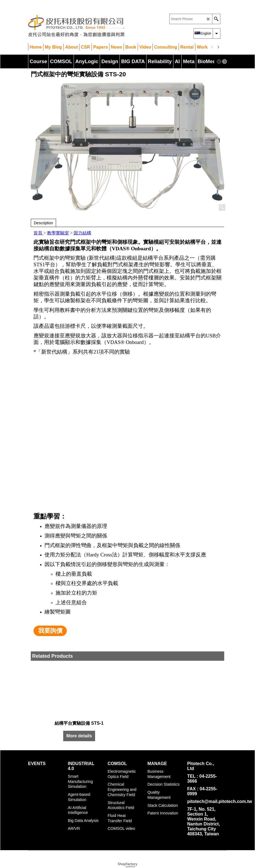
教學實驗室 (58, 233)
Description (43, 223)
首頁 (38, 233)
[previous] (212, 47)
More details (79, 736)
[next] (218, 47)
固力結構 (82, 233)
